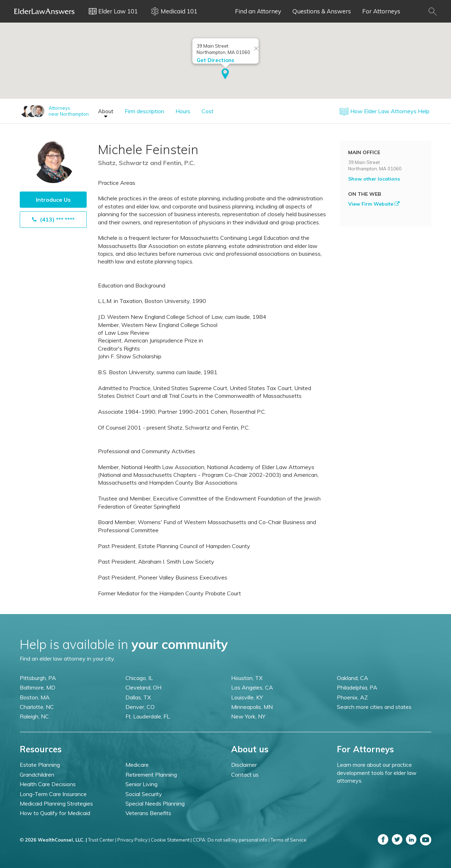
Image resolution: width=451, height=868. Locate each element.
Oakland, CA (353, 678)
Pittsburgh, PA (38, 678)
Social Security (144, 794)
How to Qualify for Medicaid (55, 813)
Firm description (144, 111)
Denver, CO (140, 707)
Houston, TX (247, 678)
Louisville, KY (247, 697)
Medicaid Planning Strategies (56, 803)
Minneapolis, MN (252, 707)
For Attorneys (381, 11)
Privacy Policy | (134, 840)
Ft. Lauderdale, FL (148, 716)
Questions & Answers (322, 11)
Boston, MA (35, 697)
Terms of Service (289, 840)
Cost (208, 111)
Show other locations (374, 179)
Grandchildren (37, 775)
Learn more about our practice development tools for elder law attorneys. (377, 773)
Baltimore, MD (38, 687)
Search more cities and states (374, 707)
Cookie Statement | (171, 840)
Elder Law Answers (44, 11)
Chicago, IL (139, 678)
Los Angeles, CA (252, 687)
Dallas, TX (138, 697)
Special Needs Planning (155, 803)
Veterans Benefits (148, 813)
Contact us (245, 775)
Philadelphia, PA (357, 687)
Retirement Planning (151, 775)
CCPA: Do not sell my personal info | (231, 840)
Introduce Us (53, 200)
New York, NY (248, 716)
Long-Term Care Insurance (53, 794)
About (106, 111)
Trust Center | (102, 840)
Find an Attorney (258, 11)
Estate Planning (40, 765)
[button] (225, 74)
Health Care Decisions (48, 784)
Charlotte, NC (37, 707)
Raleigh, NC (34, 716)
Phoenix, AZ (352, 697)
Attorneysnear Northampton (69, 111)
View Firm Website (374, 204)
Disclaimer (244, 765)
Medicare (137, 765)
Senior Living (141, 784)
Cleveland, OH (143, 687)
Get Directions (215, 60)
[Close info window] (256, 49)
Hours (183, 111)
